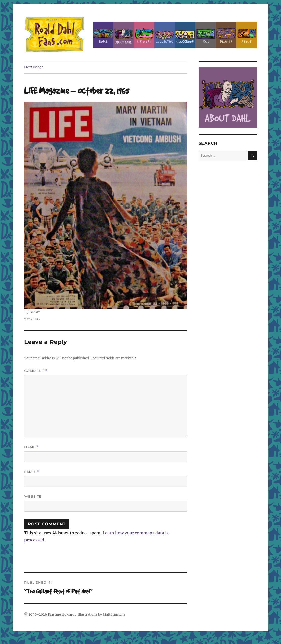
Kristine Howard (61, 615)
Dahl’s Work (144, 35)
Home (103, 35)
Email (32, 472)
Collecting (164, 35)
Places (226, 35)
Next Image (34, 67)
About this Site (247, 35)
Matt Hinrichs (114, 615)
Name (32, 447)
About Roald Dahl (124, 35)
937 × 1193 (32, 319)
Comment (36, 371)
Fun (206, 35)
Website (33, 496)
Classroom (185, 35)
